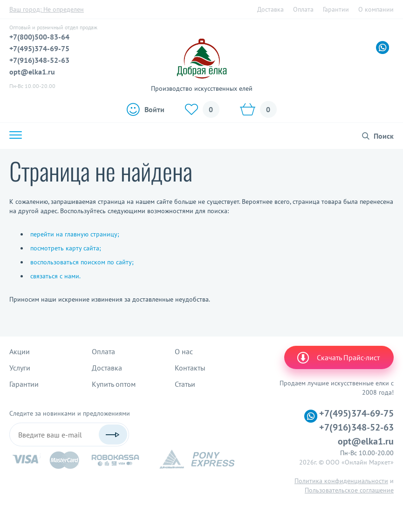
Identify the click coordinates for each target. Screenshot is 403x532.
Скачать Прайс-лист (338, 357)
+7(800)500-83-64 (39, 37)
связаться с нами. (55, 276)
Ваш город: (47, 9)
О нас (184, 351)
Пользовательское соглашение (349, 490)
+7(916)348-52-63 (39, 60)
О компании (376, 9)
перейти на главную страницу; (75, 234)
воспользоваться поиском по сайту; (82, 262)
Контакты (190, 368)
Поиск (384, 136)
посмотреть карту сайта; (66, 248)
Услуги (20, 368)
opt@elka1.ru (32, 72)
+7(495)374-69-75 (39, 48)
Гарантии (336, 9)
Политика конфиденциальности (341, 481)
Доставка (270, 9)
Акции (20, 351)
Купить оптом (114, 384)
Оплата (303, 9)
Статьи (185, 384)
